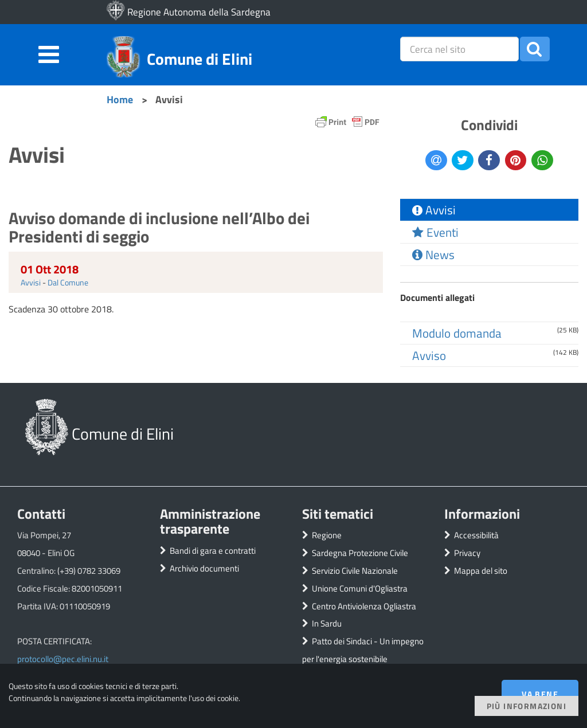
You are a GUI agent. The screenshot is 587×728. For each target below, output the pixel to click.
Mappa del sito (481, 571)
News (433, 255)
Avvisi (31, 282)
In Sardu (327, 623)
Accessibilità (476, 535)
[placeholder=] (460, 49)
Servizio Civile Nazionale (355, 571)
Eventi (435, 232)
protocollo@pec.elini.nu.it (63, 659)
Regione (327, 535)
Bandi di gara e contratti (213, 551)
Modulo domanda (457, 333)
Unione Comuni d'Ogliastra (360, 588)
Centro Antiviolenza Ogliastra (364, 606)
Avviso (429, 355)
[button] (535, 49)
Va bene (540, 694)
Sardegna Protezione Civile (360, 553)
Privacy (467, 553)
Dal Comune (68, 282)
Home (120, 99)
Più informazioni (527, 706)
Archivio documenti (204, 568)
